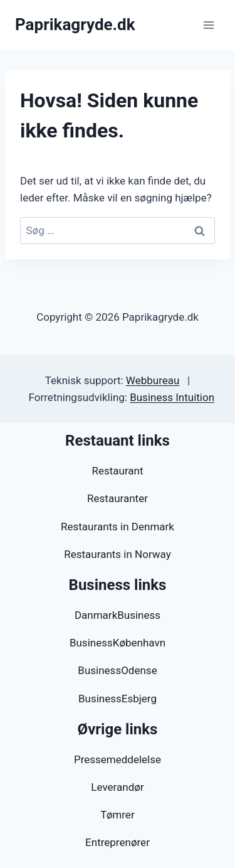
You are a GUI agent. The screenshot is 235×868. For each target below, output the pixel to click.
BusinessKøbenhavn (118, 643)
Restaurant (117, 471)
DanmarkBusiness (118, 615)
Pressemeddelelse (118, 759)
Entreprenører (118, 842)
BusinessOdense (117, 670)
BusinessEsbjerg (118, 699)
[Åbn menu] (208, 25)
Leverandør (117, 787)
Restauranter (118, 498)
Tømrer (117, 815)
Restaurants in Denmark (118, 527)
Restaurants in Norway (117, 554)
